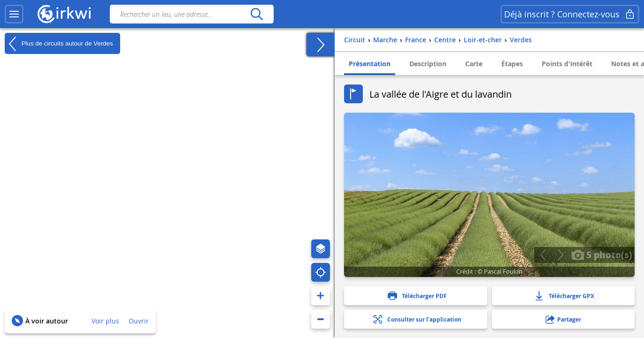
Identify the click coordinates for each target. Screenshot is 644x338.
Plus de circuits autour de (59, 44)
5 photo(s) (602, 254)
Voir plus (105, 321)
